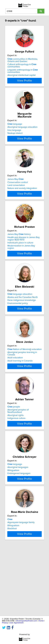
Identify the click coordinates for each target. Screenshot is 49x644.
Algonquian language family (21, 585)
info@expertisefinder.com (26, 621)
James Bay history (19, 257)
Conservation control (18, 195)
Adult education (15, 396)
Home (41, 621)
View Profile (24, 83)
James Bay (15, 192)
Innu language (14, 133)
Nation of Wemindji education (24, 387)
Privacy (5, 623)
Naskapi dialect (15, 136)
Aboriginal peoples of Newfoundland (18, 456)
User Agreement (16, 623)
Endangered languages (19, 526)
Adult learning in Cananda (20, 399)
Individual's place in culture (20, 266)
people (14, 452)
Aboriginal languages (18, 520)
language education (20, 322)
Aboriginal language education (22, 130)
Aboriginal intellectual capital (21, 78)
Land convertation (16, 198)
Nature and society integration (22, 201)
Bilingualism (13, 523)
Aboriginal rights (15, 461)
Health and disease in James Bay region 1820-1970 (24, 261)
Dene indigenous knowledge (22, 328)
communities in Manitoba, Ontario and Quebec (23, 63)
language (15, 127)
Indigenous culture (16, 464)
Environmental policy (18, 331)
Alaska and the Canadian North (23, 325)
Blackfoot (12, 591)
